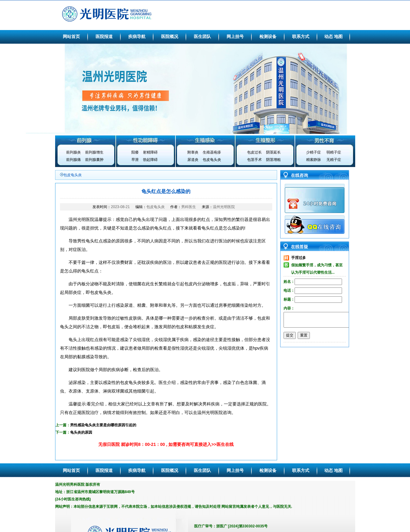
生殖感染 (205, 140)
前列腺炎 (73, 152)
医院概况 (170, 36)
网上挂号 (235, 36)
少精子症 (314, 152)
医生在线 (225, 444)
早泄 (135, 160)
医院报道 (104, 36)
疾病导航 (137, 36)
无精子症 (334, 160)
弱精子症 (334, 152)
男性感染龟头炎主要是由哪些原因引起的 (103, 425)
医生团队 (202, 36)
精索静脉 (314, 160)
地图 (338, 36)
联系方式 (301, 36)
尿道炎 (193, 160)
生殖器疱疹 (212, 152)
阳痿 (135, 152)
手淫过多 (299, 258)
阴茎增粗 (273, 160)
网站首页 (71, 36)
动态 (329, 36)
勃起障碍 (150, 160)
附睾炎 (193, 152)
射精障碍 (150, 152)
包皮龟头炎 (212, 160)
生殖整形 (265, 140)
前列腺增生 (94, 152)
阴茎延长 (273, 152)
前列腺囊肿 (94, 160)
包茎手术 (254, 160)
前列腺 (85, 140)
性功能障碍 (145, 140)
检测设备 (268, 36)
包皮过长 (254, 152)
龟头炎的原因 (81, 432)
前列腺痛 (73, 160)
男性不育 (325, 140)
